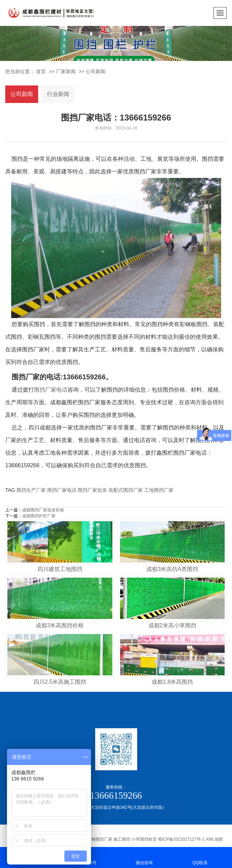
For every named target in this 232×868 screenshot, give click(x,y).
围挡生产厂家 (31, 490)
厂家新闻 (66, 71)
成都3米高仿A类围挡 (172, 569)
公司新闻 (96, 71)
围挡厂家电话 (51, 390)
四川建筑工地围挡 (60, 569)
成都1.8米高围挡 (172, 682)
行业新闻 (58, 94)
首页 (41, 71)
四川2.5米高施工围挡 (60, 682)
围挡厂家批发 (92, 490)
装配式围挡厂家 (126, 490)
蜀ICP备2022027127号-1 (181, 839)
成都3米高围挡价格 (60, 625)
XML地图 (214, 839)
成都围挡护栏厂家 (39, 516)
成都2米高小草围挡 (172, 625)
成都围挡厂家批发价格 (43, 510)
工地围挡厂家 (159, 490)
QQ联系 (200, 857)
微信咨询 (144, 857)
